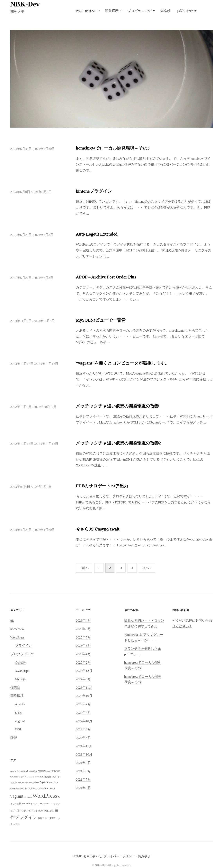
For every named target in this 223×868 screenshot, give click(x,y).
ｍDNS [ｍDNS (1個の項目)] (16, 824)
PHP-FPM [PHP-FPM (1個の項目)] (15, 788)
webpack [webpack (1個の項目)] (28, 797)
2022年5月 (83, 738)
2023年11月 (84, 688)
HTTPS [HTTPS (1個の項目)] (31, 777)
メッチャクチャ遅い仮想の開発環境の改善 (117, 406)
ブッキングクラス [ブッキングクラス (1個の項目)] (24, 811)
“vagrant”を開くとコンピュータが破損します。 (123, 363)
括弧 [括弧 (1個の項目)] (51, 811)
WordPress (86, 11)
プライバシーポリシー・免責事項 (127, 856)
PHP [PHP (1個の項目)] (56, 783)
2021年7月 (83, 780)
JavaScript (22, 671)
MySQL (20, 679)
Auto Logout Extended (97, 234)
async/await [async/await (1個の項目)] (23, 771)
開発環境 (112, 11)
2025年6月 (83, 646)
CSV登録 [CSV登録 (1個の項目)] (56, 771)
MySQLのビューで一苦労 (101, 320)
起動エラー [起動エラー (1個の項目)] (43, 818)
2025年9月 (83, 629)
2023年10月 (84, 696)
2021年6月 (83, 788)
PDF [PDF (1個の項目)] (51, 783)
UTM (19, 713)
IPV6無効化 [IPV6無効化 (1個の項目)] (46, 777)
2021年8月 (83, 771)
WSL (19, 729)
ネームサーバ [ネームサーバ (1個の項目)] (44, 804)
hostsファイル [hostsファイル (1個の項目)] (21, 777)
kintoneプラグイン (94, 191)
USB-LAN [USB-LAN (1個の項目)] (45, 788)
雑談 (14, 738)
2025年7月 (83, 637)
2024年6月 (83, 679)
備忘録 (165, 11)
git (12, 621)
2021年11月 (84, 746)
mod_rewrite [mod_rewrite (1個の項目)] (23, 783)
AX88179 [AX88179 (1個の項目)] (42, 771)
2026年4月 (83, 621)
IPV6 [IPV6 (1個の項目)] (37, 777)
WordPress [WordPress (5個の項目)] (45, 796)
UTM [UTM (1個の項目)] (53, 788)
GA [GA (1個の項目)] (12, 777)
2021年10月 (84, 754)
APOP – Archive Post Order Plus (106, 277)
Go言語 (20, 663)
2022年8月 (83, 729)
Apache (20, 704)
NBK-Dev (25, 4)
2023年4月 (83, 713)
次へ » (147, 568)
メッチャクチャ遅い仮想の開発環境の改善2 (118, 443)
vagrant (20, 721)
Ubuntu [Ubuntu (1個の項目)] (36, 788)
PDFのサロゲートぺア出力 (102, 486)
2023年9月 (83, 704)
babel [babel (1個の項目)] (49, 771)
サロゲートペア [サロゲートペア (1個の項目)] (29, 804)
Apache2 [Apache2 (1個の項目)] (14, 771)
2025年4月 (83, 654)
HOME (77, 856)
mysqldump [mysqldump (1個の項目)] (34, 783)
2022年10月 (84, 721)
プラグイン (23, 646)
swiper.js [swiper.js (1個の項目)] (29, 788)
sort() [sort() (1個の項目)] (22, 788)
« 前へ (84, 568)
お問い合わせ (187, 11)
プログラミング (139, 11)
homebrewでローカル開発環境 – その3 (113, 148)
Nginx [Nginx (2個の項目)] (44, 782)
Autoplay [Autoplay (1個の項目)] (33, 771)
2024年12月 (84, 671)
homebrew (17, 629)
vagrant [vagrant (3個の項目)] (17, 796)
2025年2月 (83, 663)
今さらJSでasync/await (98, 529)
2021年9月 (83, 763)
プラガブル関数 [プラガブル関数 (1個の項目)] (41, 811)
